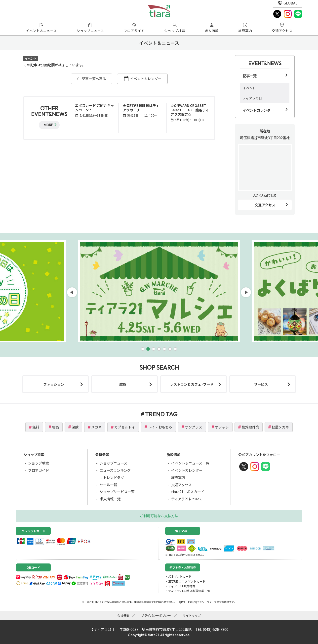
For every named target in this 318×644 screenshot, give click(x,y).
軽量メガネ (280, 427)
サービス (261, 384)
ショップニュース (113, 463)
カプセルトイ (125, 427)
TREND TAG (161, 414)
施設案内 (178, 477)
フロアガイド (39, 470)
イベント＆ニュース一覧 (190, 463)
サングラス (194, 427)
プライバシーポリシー (156, 615)
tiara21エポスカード (188, 492)
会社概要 (123, 615)
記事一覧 (250, 76)
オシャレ (222, 427)
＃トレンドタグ (112, 477)
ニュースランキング (115, 470)
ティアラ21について (187, 499)
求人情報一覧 (110, 499)
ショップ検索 (39, 463)
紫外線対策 (250, 427)
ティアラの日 (252, 98)
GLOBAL (290, 3)
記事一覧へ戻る (94, 79)
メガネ (96, 427)
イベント (249, 88)
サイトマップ (192, 615)
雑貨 (123, 384)
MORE (48, 125)
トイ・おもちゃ (160, 427)
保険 (75, 427)
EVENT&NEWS (265, 63)
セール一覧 (108, 485)
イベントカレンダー (146, 79)
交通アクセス (265, 205)
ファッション (54, 384)
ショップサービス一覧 (117, 492)
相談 (55, 427)
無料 (36, 427)
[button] (143, 349)
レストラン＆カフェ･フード (192, 384)
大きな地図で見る (265, 195)
